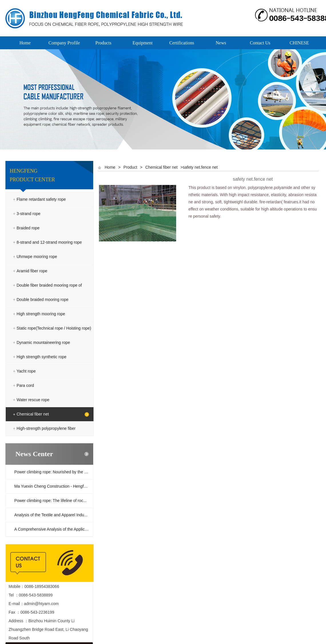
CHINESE (299, 43)
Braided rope (28, 228)
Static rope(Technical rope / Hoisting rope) (54, 328)
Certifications (182, 43)
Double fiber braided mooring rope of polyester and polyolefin (49, 292)
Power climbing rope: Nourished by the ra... (53, 472)
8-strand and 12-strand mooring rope (49, 242)
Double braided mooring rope (42, 300)
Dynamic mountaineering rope (43, 342)
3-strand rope (28, 214)
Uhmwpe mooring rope (37, 257)
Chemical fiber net (33, 414)
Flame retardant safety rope (41, 199)
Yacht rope (26, 371)
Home (25, 43)
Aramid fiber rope (32, 271)
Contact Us (260, 43)
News (221, 43)
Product (130, 167)
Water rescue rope (33, 400)
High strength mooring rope (41, 314)
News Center (34, 454)
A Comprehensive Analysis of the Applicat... (53, 529)
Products (104, 43)
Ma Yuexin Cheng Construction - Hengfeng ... (54, 486)
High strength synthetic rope (41, 357)
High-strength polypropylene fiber (46, 428)
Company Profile (64, 43)
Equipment (142, 43)
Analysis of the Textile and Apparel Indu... (51, 515)
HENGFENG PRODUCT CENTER (32, 175)
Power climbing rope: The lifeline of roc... (50, 501)
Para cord (25, 385)
